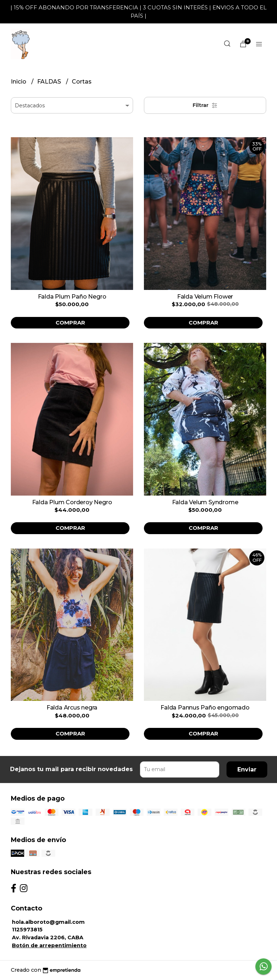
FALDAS (50, 82)
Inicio (19, 82)
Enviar (247, 769)
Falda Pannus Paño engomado (205, 708)
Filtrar (205, 105)
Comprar (70, 323)
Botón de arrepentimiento (49, 945)
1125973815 (27, 930)
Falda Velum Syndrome (205, 502)
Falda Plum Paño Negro (72, 297)
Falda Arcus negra (72, 708)
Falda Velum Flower (205, 297)
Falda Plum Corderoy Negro (72, 502)
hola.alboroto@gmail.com (48, 922)
